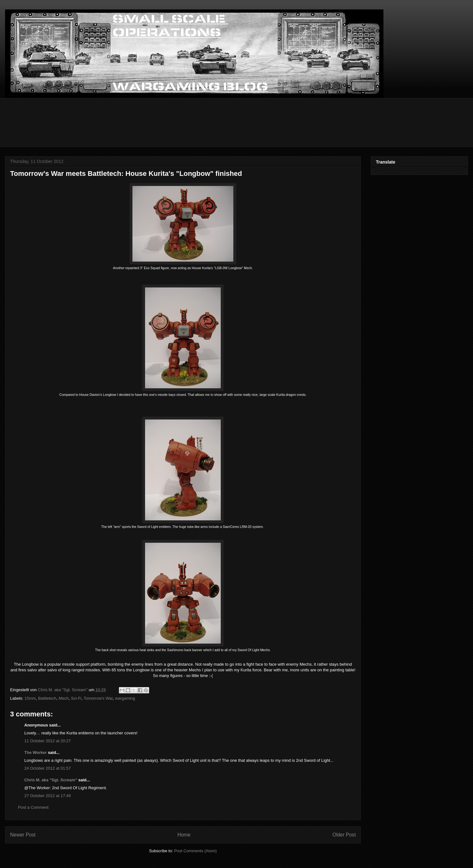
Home (184, 835)
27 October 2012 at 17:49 (47, 796)
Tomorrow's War (98, 698)
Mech (64, 698)
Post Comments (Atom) (195, 851)
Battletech (47, 698)
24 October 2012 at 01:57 (47, 768)
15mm (30, 698)
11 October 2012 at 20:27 (47, 741)
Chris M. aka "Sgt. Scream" (51, 780)
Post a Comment (33, 807)
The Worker (35, 752)
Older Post (344, 835)
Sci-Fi (76, 698)
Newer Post (23, 835)
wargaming (125, 698)
